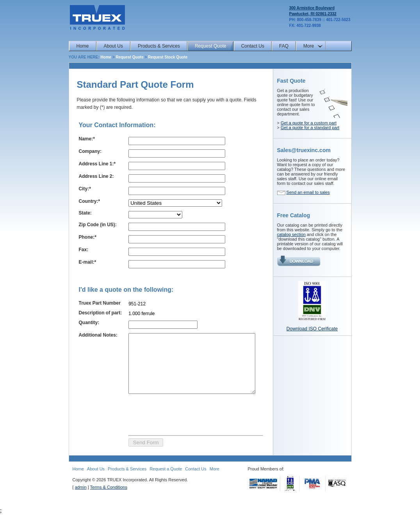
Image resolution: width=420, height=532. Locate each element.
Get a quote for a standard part (310, 128)
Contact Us (253, 46)
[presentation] (181, 431)
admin (81, 505)
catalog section (291, 234)
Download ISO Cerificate (312, 329)
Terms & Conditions (109, 505)
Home (83, 46)
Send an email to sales (308, 192)
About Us (113, 46)
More (309, 46)
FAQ (284, 46)
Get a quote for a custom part (309, 123)
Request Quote (211, 46)
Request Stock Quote (168, 57)
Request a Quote (166, 487)
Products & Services (159, 46)
